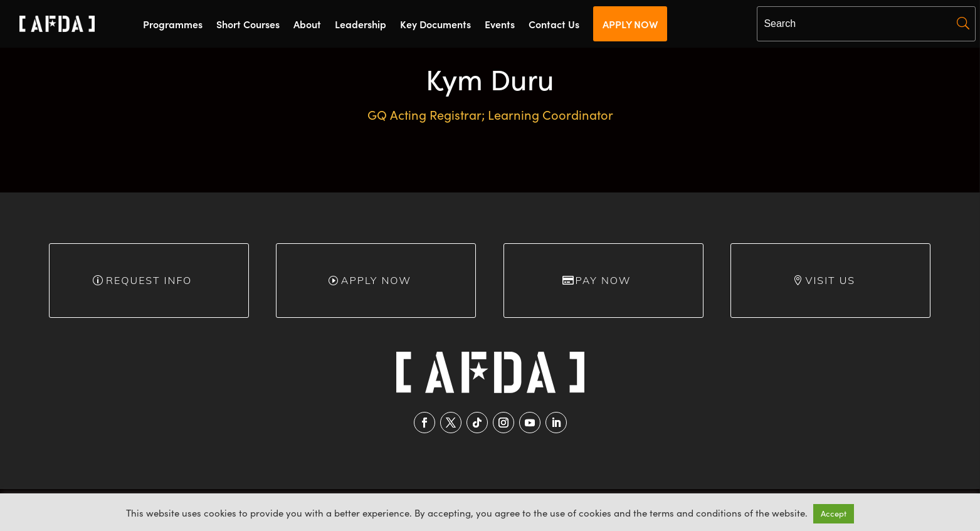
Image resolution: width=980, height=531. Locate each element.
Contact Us (554, 25)
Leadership (361, 25)
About (307, 25)
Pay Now (603, 280)
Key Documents (435, 25)
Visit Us (830, 280)
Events (500, 25)
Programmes (173, 25)
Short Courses (248, 25)
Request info (149, 280)
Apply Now (376, 280)
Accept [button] (834, 513)
